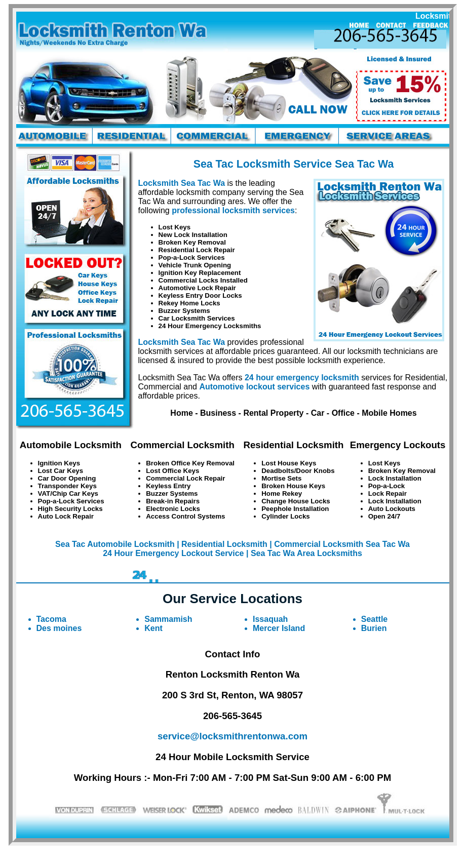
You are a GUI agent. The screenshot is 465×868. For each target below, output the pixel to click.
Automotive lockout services (254, 387)
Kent (153, 628)
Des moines (59, 628)
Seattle (374, 619)
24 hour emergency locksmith (302, 378)
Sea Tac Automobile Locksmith (115, 544)
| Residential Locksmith (222, 544)
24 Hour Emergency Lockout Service (173, 553)
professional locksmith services (233, 210)
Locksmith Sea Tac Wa (182, 183)
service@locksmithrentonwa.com (232, 736)
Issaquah (270, 619)
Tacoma (51, 619)
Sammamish (168, 619)
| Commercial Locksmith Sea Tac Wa (340, 544)
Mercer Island (279, 628)
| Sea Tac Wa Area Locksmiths (304, 553)
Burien (374, 628)
